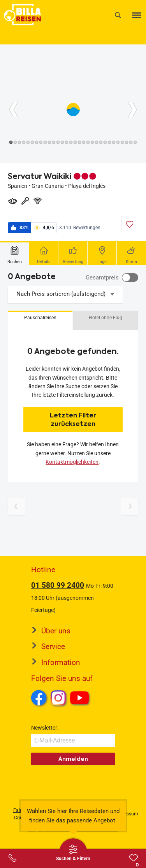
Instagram (58, 698)
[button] (40, 320)
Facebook (39, 698)
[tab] (15, 253)
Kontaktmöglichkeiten (72, 462)
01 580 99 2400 (58, 585)
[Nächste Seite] (130, 506)
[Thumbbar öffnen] (73, 852)
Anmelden (73, 759)
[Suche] (118, 15)
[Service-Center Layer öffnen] (12, 858)
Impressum (126, 814)
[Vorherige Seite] (16, 506)
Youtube (81, 699)
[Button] (14, 110)
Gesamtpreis (102, 278)
